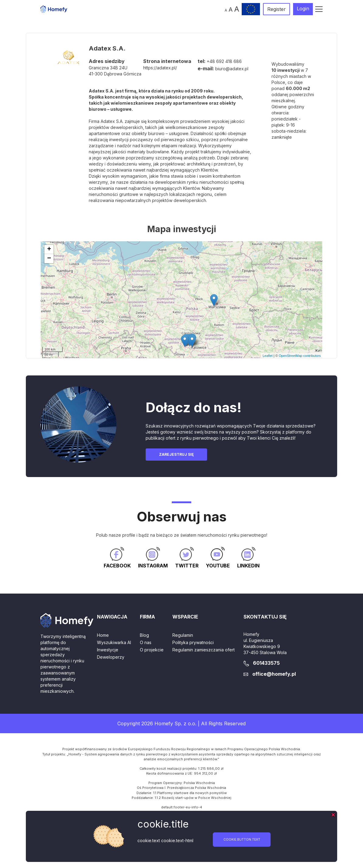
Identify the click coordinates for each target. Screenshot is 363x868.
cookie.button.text (242, 839)
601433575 (266, 663)
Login (303, 9)
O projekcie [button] (152, 650)
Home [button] (103, 635)
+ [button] (49, 249)
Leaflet (268, 356)
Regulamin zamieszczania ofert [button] (204, 650)
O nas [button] (146, 642)
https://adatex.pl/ (160, 68)
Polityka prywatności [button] (193, 642)
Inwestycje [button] (108, 650)
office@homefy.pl (274, 674)
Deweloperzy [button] (111, 657)
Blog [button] (144, 635)
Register (277, 9)
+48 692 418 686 (224, 61)
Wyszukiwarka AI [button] (114, 642)
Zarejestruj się (176, 454)
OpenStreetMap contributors (300, 356)
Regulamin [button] (183, 635)
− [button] (49, 259)
